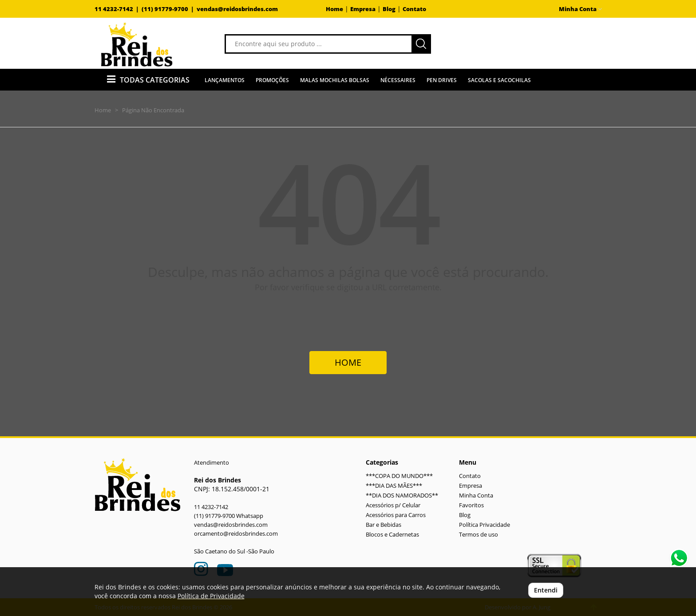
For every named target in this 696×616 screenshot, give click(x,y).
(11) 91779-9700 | (169, 9)
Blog (389, 9)
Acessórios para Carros (396, 515)
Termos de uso (478, 535)
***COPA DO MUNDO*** (399, 476)
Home (334, 9)
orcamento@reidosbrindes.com (236, 534)
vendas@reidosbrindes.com (237, 9)
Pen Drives (442, 80)
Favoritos (471, 505)
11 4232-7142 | (118, 9)
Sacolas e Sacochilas (499, 80)
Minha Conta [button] (580, 9)
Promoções (272, 80)
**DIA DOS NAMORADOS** (402, 496)
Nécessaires (398, 80)
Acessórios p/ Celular (393, 505)
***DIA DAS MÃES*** (394, 486)
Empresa (363, 9)
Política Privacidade (484, 525)
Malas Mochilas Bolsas (335, 80)
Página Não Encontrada (153, 110)
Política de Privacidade (211, 596)
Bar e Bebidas (384, 525)
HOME (348, 362)
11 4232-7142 (211, 507)
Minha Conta (476, 496)
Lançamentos (225, 80)
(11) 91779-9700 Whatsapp (229, 516)
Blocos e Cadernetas (392, 535)
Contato (414, 9)
